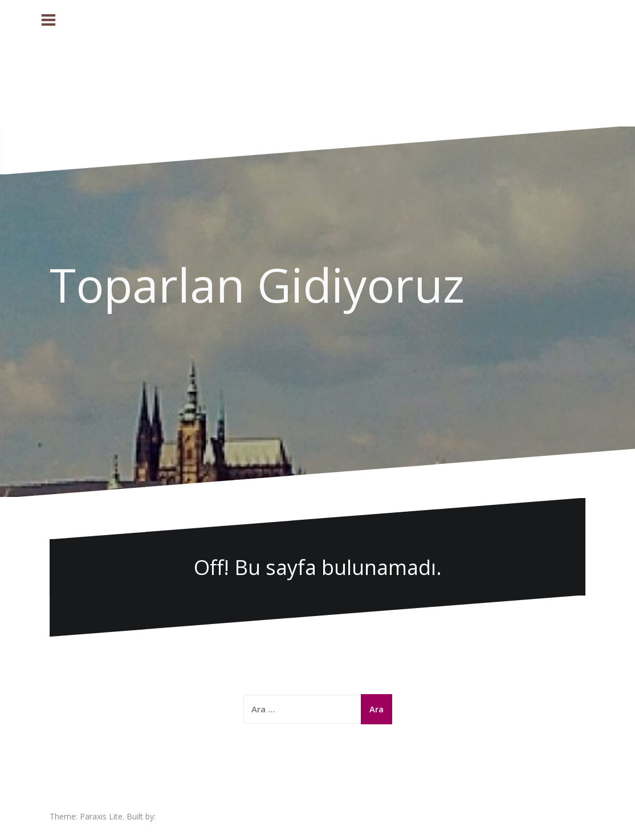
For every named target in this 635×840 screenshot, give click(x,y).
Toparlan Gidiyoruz (257, 284)
